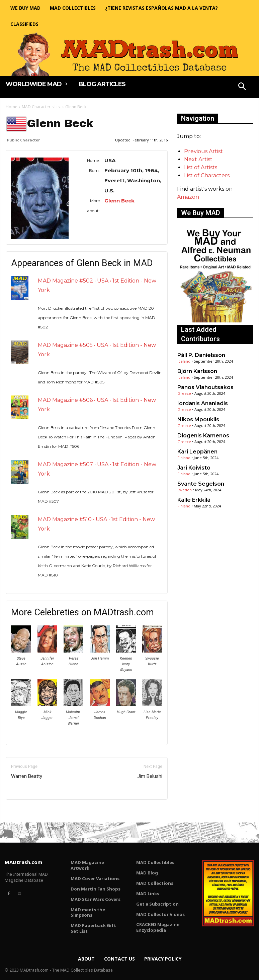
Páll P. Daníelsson (201, 355)
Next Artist (198, 159)
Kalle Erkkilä (194, 500)
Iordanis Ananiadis (203, 403)
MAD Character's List (41, 107)
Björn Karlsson (197, 371)
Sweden (185, 490)
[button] (242, 87)
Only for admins (29, 811)
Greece (184, 393)
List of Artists (201, 167)
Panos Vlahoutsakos (205, 387)
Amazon (188, 197)
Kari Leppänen (197, 452)
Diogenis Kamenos (203, 436)
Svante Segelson (201, 484)
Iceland (184, 361)
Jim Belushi (150, 776)
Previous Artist (203, 151)
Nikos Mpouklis (198, 419)
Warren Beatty (27, 776)
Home (12, 107)
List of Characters (207, 175)
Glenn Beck (119, 201)
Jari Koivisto (194, 468)
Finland (184, 458)
